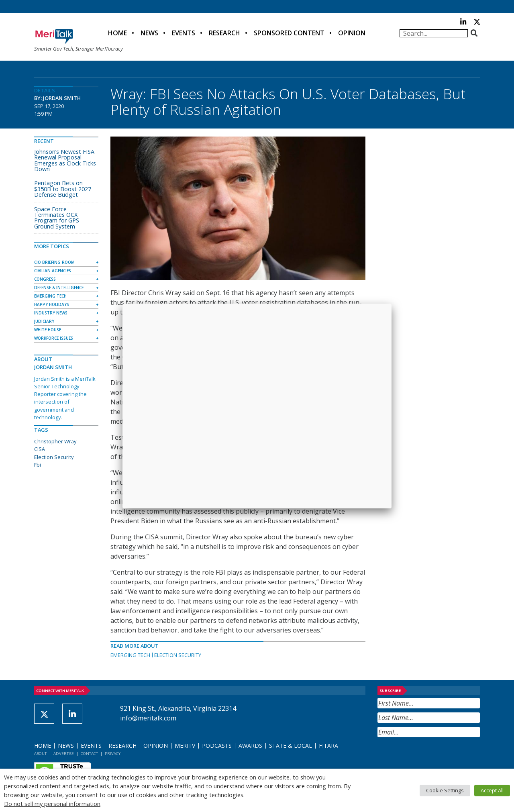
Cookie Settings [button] (445, 790)
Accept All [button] (492, 790)
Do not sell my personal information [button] (52, 804)
